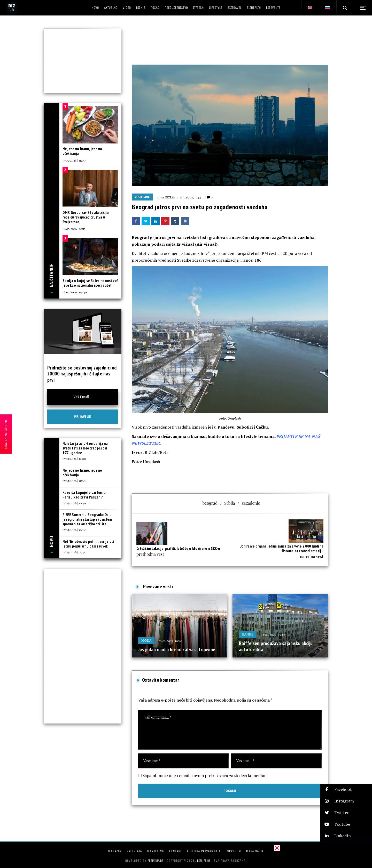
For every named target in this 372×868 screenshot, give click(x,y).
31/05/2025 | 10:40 (170, 641)
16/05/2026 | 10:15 (74, 229)
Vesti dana (142, 197)
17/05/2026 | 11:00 (74, 160)
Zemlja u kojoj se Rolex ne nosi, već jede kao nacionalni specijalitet (90, 283)
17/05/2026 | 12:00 (74, 459)
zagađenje (251, 503)
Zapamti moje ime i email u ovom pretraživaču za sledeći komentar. (205, 775)
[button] (346, 789)
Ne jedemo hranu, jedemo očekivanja (82, 151)
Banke (248, 634)
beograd (210, 503)
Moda (146, 641)
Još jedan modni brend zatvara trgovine (177, 649)
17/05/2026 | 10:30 (74, 503)
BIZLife (170, 197)
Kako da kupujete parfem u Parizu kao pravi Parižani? (84, 495)
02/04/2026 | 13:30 (273, 634)
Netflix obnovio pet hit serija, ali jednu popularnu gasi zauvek (88, 544)
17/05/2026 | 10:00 (75, 530)
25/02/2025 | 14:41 (191, 197)
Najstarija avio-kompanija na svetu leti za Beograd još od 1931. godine (85, 448)
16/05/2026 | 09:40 (75, 292)
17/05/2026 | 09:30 (74, 552)
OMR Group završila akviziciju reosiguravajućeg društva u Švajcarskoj (86, 217)
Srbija (230, 503)
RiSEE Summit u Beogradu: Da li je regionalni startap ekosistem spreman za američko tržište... (87, 519)
